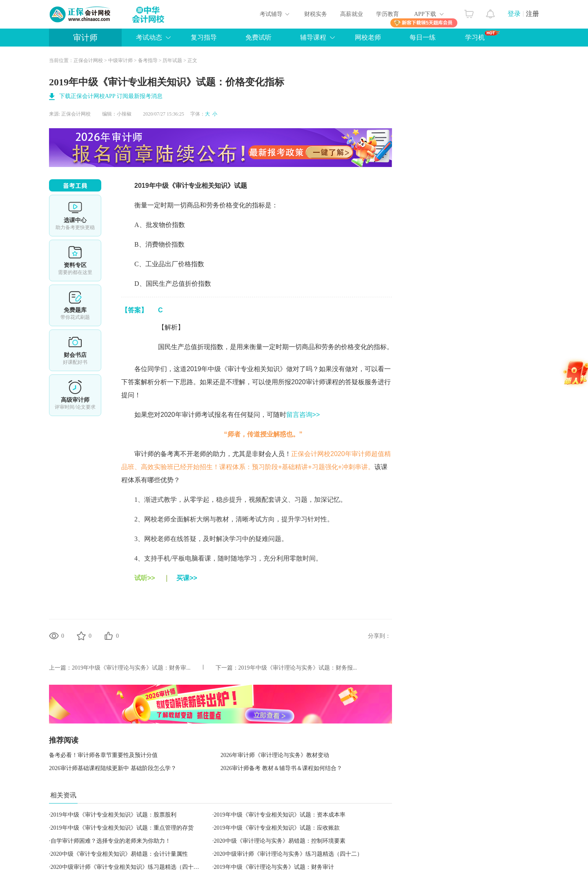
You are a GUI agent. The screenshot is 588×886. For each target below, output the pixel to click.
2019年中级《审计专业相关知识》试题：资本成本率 (280, 815)
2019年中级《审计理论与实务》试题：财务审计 (274, 867)
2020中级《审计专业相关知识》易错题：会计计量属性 (119, 854)
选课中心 (75, 216)
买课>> (187, 578)
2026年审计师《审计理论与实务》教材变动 (275, 755)
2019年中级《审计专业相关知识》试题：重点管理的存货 (122, 828)
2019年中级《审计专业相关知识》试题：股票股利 (114, 815)
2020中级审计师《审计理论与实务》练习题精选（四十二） (288, 854)
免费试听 (258, 37)
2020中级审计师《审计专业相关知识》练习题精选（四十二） (128, 867)
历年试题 (172, 60)
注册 (532, 14)
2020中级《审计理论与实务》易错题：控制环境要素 (280, 841)
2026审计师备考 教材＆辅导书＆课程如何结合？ (281, 768)
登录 (514, 14)
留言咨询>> (303, 415)
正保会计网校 (88, 60)
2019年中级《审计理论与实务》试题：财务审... (131, 668)
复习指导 (204, 37)
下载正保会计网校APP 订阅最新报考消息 (111, 96)
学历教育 (388, 14)
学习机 (482, 36)
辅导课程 (313, 37)
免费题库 (75, 305)
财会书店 (75, 350)
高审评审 (75, 395)
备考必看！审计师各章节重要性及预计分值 (103, 755)
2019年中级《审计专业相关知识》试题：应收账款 (277, 828)
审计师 (85, 38)
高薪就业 (352, 14)
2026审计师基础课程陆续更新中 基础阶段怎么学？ (113, 768)
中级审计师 (120, 60)
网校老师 (368, 37)
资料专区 (75, 260)
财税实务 (316, 14)
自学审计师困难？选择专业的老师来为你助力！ (111, 841)
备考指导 (148, 60)
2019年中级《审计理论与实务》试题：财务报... (298, 668)
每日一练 (423, 37)
